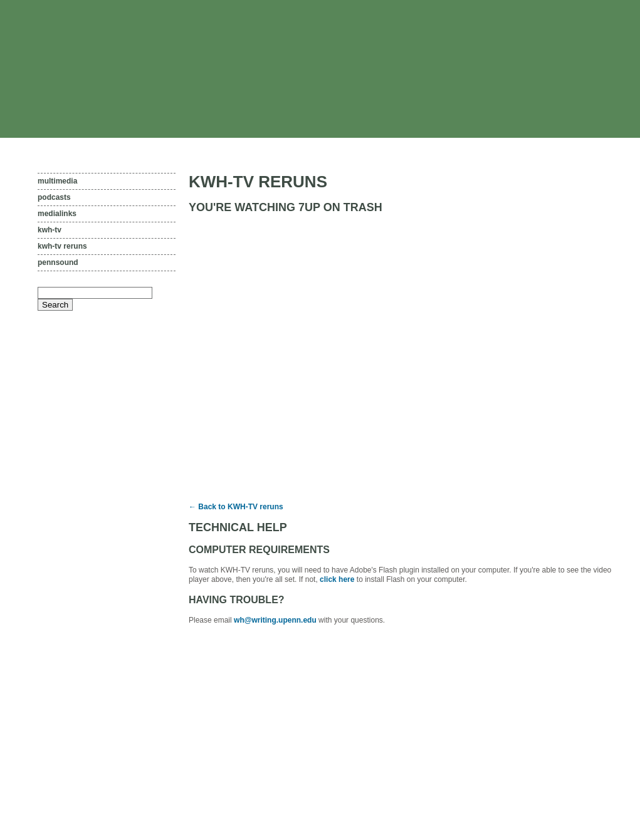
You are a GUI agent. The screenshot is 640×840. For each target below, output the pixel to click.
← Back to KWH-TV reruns (236, 507)
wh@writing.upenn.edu (275, 620)
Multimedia (57, 181)
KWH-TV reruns (62, 246)
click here (337, 579)
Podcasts (54, 197)
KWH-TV (50, 230)
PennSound (58, 262)
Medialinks (57, 214)
